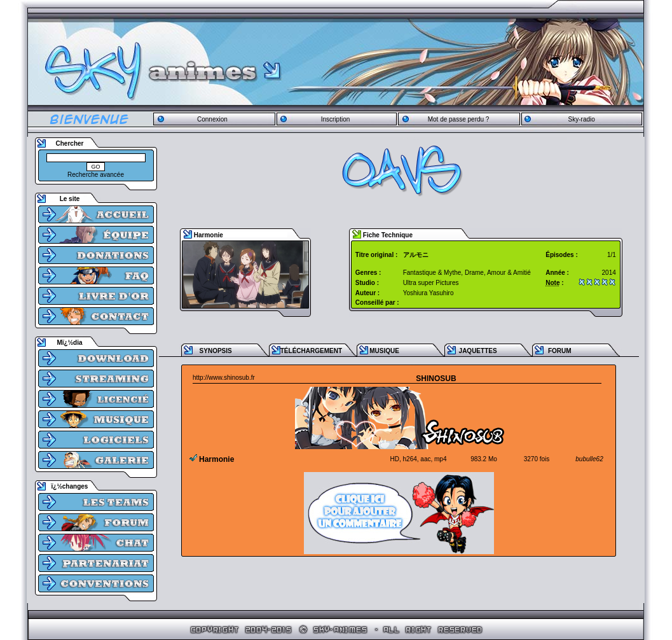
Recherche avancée (96, 175)
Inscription (336, 119)
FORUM (560, 351)
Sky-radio (582, 119)
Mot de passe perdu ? (459, 119)
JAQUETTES (478, 351)
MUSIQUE (384, 351)
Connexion (212, 119)
